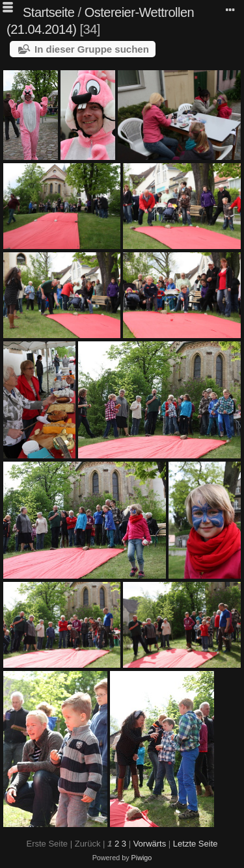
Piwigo (142, 858)
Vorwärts (150, 844)
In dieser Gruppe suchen (92, 49)
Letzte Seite (196, 844)
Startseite (48, 12)
